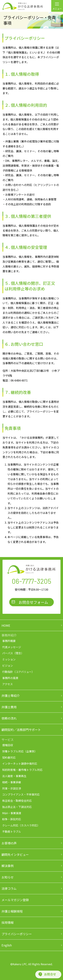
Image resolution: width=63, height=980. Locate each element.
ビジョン (8, 665)
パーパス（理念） (13, 653)
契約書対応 (9, 757)
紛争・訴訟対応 (12, 819)
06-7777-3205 (32, 581)
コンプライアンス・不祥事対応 (21, 794)
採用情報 (8, 922)
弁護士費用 (9, 707)
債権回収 (8, 745)
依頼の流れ (9, 718)
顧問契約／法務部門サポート (21, 730)
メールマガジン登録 (15, 900)
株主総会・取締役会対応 (17, 801)
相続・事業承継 (12, 782)
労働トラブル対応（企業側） (20, 751)
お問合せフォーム (33, 602)
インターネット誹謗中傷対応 (20, 763)
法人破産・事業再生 (14, 776)
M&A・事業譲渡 (12, 813)
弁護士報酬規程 (12, 911)
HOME (6, 625)
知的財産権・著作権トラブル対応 (22, 770)
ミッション (9, 659)
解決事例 (8, 866)
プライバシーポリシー (17, 934)
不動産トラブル (12, 831)
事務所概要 (9, 641)
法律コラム (9, 888)
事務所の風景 (10, 678)
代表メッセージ (12, 647)
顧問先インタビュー (15, 854)
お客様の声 (9, 843)
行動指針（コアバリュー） (18, 672)
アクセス (7, 684)
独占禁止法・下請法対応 (17, 807)
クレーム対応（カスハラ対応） (21, 825)
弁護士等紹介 (11, 696)
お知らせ (8, 877)
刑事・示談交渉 (12, 788)
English (7, 945)
